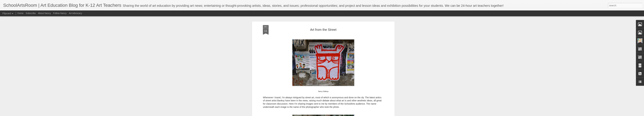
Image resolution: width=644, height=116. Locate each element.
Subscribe (31, 13)
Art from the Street (323, 30)
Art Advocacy (76, 13)
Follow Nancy (60, 13)
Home (20, 13)
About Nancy (44, 13)
